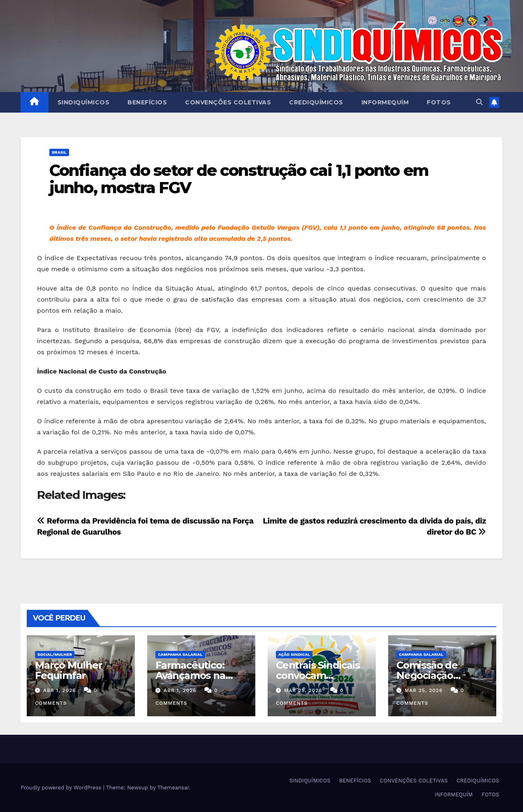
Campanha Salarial (180, 654)
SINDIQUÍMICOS (84, 102)
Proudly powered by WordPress (62, 788)
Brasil (59, 152)
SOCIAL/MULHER (55, 654)
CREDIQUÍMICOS (316, 102)
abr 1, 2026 (60, 690)
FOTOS (439, 102)
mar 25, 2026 (303, 690)
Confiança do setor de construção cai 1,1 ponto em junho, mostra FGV (239, 179)
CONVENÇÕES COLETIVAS (228, 102)
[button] (479, 102)
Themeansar (173, 788)
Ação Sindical (294, 654)
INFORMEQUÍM (385, 102)
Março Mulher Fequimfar (69, 670)
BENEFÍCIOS (147, 102)
